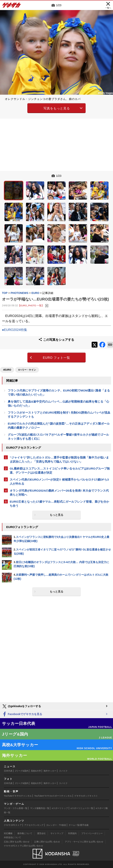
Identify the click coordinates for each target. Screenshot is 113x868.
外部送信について (12, 837)
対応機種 (8, 833)
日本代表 (8, 771)
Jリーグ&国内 (22, 771)
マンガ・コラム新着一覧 (16, 808)
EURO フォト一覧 (57, 358)
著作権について (25, 833)
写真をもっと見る (57, 108)
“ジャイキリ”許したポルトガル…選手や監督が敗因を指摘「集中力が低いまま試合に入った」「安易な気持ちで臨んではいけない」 (59, 459)
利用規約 (72, 833)
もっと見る (56, 515)
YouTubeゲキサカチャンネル (18, 796)
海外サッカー (50, 771)
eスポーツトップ (60, 808)
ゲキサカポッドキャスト (86, 796)
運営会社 (41, 833)
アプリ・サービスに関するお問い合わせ (84, 842)
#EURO (7, 370)
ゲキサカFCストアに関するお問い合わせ (23, 846)
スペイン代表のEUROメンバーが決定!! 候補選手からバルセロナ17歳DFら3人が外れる (59, 482)
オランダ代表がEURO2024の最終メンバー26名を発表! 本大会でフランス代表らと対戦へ (59, 493)
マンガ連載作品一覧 (40, 808)
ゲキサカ (12, 6)
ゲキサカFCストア (13, 825)
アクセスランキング (34, 825)
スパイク (63, 771)
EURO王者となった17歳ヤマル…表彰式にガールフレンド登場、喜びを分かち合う (59, 504)
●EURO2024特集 (15, 330)
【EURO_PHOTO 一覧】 (31, 305)
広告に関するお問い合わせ (17, 842)
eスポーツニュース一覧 (82, 808)
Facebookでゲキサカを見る (22, 714)
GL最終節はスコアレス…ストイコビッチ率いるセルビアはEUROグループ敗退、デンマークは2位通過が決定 (60, 470)
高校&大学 (36, 771)
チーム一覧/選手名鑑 (79, 825)
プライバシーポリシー (92, 833)
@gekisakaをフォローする (21, 706)
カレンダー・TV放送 (56, 825)
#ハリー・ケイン (27, 370)
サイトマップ (57, 833)
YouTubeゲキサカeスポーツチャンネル (53, 796)
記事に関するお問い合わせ (47, 842)
